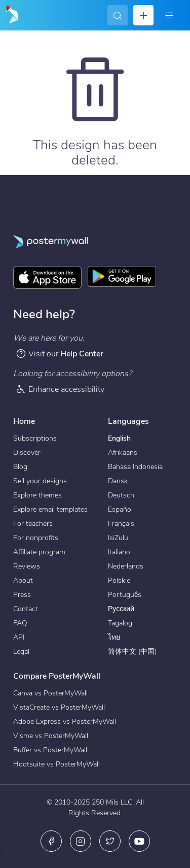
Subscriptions (35, 438)
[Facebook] (51, 841)
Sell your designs (40, 481)
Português (125, 595)
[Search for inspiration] (118, 15)
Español (120, 509)
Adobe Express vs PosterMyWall (65, 722)
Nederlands (126, 566)
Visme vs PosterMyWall (51, 736)
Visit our (60, 354)
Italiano (119, 552)
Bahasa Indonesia (135, 467)
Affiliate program (39, 552)
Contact (26, 609)
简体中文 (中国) (132, 652)
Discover (27, 453)
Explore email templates (50, 509)
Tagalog (120, 623)
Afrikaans (123, 453)
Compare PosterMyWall (57, 676)
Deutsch (121, 495)
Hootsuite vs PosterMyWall (56, 764)
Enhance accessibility (60, 389)
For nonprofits (36, 538)
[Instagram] (81, 841)
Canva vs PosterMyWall (50, 693)
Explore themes (37, 495)
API (19, 637)
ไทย (114, 637)
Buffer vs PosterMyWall (50, 750)
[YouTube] (139, 841)
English (119, 438)
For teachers (33, 524)
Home (24, 421)
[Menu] (169, 15)
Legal (21, 652)
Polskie (119, 580)
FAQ (20, 623)
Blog (20, 467)
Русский (121, 609)
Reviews (27, 566)
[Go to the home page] (11, 15)
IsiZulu (118, 538)
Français (121, 524)
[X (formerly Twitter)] (110, 841)
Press (22, 595)
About (23, 580)
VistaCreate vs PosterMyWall (59, 707)
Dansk (118, 481)
